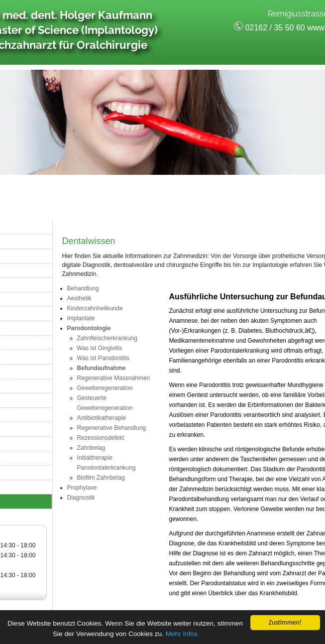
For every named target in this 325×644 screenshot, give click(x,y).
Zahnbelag (91, 448)
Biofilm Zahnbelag (101, 478)
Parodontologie (89, 328)
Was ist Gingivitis (100, 348)
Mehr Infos (182, 634)
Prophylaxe (82, 488)
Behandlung (83, 288)
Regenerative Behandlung (112, 428)
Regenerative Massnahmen (114, 378)
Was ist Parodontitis (104, 358)
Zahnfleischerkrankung (107, 338)
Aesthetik (79, 298)
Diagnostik (81, 498)
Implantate (81, 318)
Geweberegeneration (105, 388)
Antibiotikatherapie (102, 418)
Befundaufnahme (102, 368)
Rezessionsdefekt (101, 438)
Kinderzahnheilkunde (95, 308)
